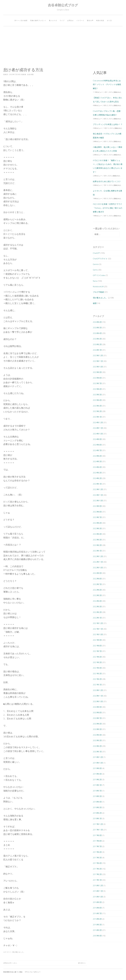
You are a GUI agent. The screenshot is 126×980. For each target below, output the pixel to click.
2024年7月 (97, 450)
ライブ (62, 20)
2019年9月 (97, 768)
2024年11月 (98, 428)
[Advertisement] (63, 47)
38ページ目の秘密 (21, 20)
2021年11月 (98, 629)
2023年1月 (97, 551)
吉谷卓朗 (30, 74)
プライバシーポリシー (33, 972)
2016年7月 (97, 913)
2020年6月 (97, 724)
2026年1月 (97, 350)
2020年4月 (97, 735)
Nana (95, 281)
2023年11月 (98, 495)
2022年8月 (97, 579)
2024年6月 (97, 456)
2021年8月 (97, 646)
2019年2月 (97, 779)
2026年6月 (97, 322)
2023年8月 (97, 512)
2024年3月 (97, 473)
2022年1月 (97, 618)
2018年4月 (97, 802)
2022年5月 (97, 595)
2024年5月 (97, 461)
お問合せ (70, 20)
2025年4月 (97, 400)
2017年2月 (97, 874)
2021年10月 (98, 634)
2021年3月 (97, 673)
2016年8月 (97, 908)
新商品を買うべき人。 (11, 963)
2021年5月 (97, 662)
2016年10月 (98, 897)
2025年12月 (98, 355)
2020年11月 (98, 696)
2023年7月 (97, 517)
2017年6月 (97, 852)
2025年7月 (97, 383)
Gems (95, 270)
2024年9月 (97, 439)
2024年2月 (97, 478)
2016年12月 (98, 885)
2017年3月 (97, 869)
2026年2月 (97, 344)
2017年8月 (97, 841)
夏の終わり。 (82, 963)
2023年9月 (97, 506)
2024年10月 (98, 434)
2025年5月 (97, 395)
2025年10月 (98, 367)
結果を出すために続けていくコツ (107, 181)
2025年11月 (98, 361)
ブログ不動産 (98, 292)
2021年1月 (97, 685)
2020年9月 (97, 707)
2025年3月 (97, 406)
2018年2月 (97, 813)
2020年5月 (97, 729)
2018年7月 (97, 791)
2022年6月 (97, 590)
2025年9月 (97, 372)
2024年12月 (98, 422)
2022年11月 (98, 562)
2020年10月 (98, 701)
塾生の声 (90, 20)
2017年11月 (98, 830)
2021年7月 (97, 651)
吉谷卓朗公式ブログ (63, 5)
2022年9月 (97, 573)
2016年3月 (97, 930)
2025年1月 (97, 417)
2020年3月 (97, 740)
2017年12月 (98, 824)
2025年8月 (97, 378)
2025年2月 (97, 411)
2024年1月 (97, 484)
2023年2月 (97, 545)
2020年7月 (97, 718)
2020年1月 (97, 752)
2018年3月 (97, 807)
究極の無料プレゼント (38, 20)
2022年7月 (97, 584)
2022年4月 (97, 601)
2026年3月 (97, 339)
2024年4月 (97, 467)
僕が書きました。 (19, 952)
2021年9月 (97, 640)
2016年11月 (98, 891)
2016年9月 (97, 902)
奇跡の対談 (100, 20)
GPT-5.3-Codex (99, 275)
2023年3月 (97, 540)
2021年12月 (98, 623)
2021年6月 (97, 657)
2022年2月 (97, 612)
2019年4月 (97, 774)
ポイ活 (109, 20)
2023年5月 (97, 528)
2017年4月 (97, 863)
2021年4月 (97, 668)
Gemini (96, 264)
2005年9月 (97, 936)
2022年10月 (98, 568)
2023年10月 (98, 501)
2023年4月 (97, 534)
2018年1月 (97, 818)
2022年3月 (97, 606)
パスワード (80, 20)
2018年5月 (97, 796)
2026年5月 (97, 328)
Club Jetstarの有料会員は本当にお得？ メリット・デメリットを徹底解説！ (107, 84)
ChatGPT (97, 253)
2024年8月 (97, 445)
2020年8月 (97, 712)
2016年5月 (97, 925)
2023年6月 (97, 523)
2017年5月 (97, 858)
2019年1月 (97, 785)
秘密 (95, 303)
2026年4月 (97, 333)
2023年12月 (98, 489)
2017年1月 (97, 880)
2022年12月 (98, 556)
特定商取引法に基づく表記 (13, 972)
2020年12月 (98, 690)
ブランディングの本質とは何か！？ (108, 124)
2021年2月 (97, 679)
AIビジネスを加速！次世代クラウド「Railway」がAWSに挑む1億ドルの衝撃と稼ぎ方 (108, 208)
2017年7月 (97, 846)
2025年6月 (97, 389)
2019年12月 (98, 757)
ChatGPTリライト (100, 259)
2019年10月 (98, 763)
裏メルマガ (53, 20)
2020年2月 (97, 746)
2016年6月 (97, 919)
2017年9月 (97, 835)
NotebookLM (98, 286)
